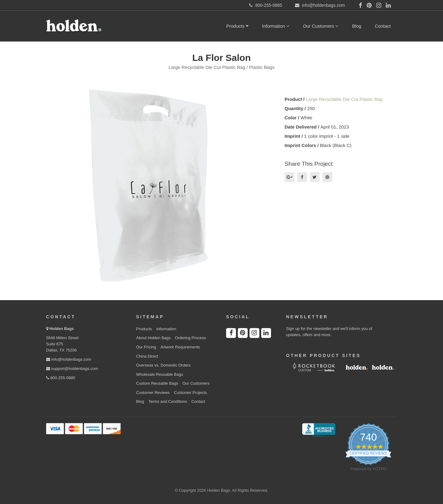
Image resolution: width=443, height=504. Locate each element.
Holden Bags (62, 329)
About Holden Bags (154, 338)
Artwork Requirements (180, 347)
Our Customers (321, 26)
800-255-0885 (61, 378)
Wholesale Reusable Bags (160, 374)
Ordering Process (190, 338)
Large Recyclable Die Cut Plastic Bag (344, 99)
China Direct (147, 356)
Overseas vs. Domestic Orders (164, 365)
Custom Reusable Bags (157, 383)
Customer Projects (190, 393)
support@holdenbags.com (72, 369)
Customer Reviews (153, 393)
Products (237, 26)
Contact (383, 26)
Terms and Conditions (168, 401)
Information (276, 26)
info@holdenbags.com (69, 359)
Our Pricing (146, 347)
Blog (357, 26)
